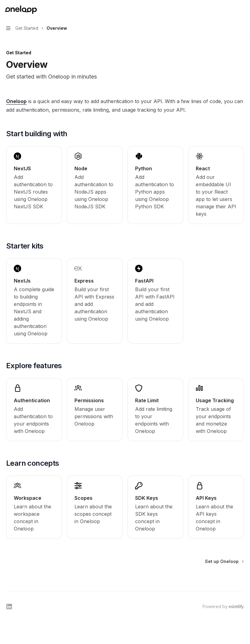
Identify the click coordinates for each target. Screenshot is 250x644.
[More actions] (242, 10)
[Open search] (230, 10)
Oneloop (16, 101)
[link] (34, 185)
